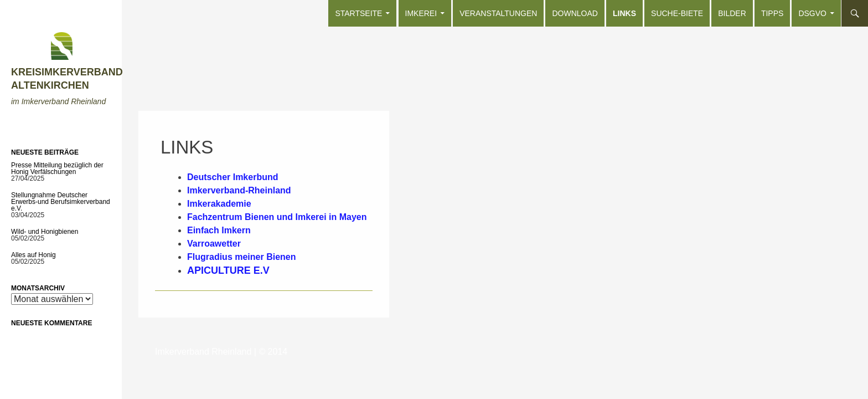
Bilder (732, 13)
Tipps (772, 13)
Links (624, 13)
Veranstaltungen (498, 13)
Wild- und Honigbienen (45, 232)
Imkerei (421, 13)
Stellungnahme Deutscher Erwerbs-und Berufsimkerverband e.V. (61, 202)
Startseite (358, 13)
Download (575, 13)
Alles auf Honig (33, 255)
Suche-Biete (677, 13)
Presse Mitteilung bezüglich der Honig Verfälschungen (57, 168)
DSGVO (812, 13)
